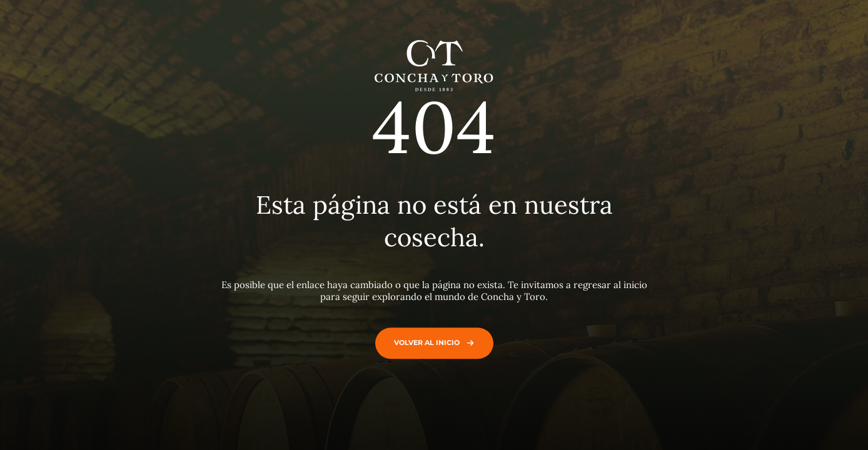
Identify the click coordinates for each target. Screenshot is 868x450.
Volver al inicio (431, 342)
